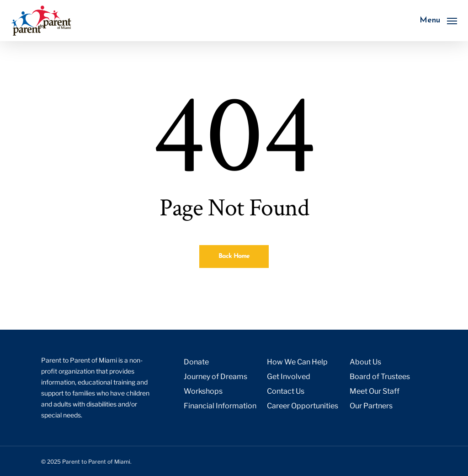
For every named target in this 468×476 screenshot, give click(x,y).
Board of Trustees (380, 377)
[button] (438, 21)
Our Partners (371, 406)
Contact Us (286, 391)
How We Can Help (297, 362)
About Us (365, 362)
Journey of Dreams (215, 377)
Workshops (203, 391)
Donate (196, 362)
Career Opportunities (303, 406)
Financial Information (220, 406)
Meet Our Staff (375, 391)
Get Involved (289, 377)
